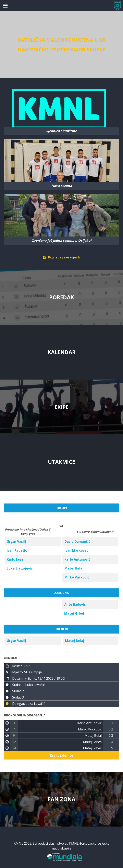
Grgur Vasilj (16, 541)
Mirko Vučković (77, 577)
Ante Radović (75, 604)
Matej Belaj (74, 568)
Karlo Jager (16, 559)
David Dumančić (77, 541)
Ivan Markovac (76, 550)
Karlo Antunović (77, 559)
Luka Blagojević (20, 568)
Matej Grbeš (74, 613)
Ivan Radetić (17, 550)
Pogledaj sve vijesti (62, 257)
